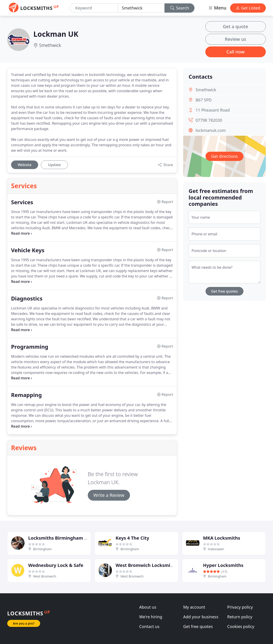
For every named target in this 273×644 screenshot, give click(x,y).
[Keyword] (94, 8)
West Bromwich (45, 576)
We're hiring (151, 617)
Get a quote (236, 26)
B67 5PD (204, 100)
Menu (217, 8)
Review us (236, 39)
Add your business (201, 617)
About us (148, 607)
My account (194, 607)
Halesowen (216, 549)
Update (54, 165)
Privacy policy (240, 607)
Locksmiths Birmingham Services (65, 538)
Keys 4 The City (132, 538)
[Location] (141, 8)
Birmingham (42, 549)
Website (24, 165)
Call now (235, 52)
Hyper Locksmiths (223, 565)
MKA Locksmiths (222, 538)
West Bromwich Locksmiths (146, 565)
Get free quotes (225, 291)
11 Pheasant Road (213, 110)
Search (180, 8)
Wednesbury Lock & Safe (56, 565)
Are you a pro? (24, 623)
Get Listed (248, 8)
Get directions (224, 156)
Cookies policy (241, 626)
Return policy (240, 617)
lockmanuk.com (211, 130)
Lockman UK (56, 34)
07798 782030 (209, 120)
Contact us (149, 626)
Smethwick (50, 45)
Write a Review (109, 495)
